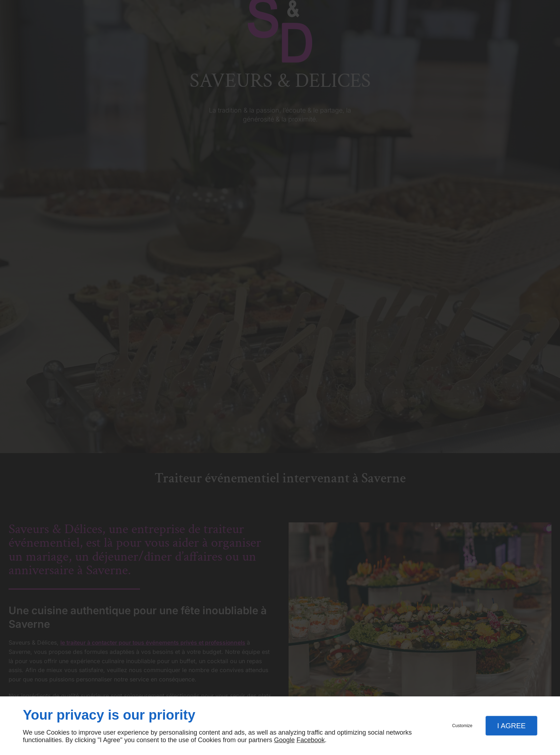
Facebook (311, 740)
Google (284, 740)
